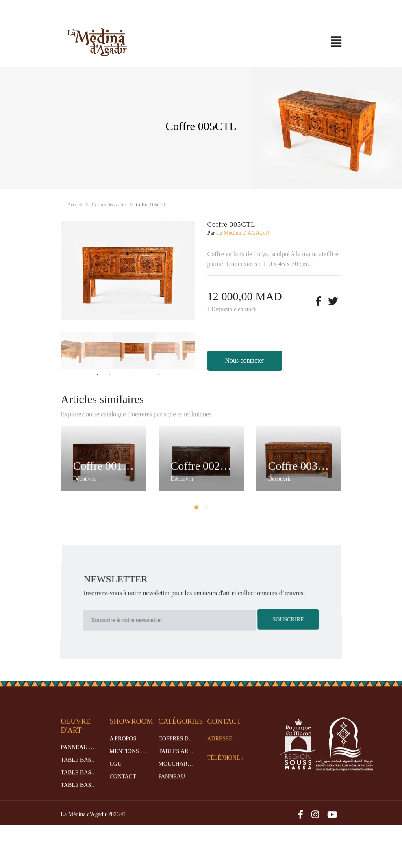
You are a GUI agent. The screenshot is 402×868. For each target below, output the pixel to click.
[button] (196, 516)
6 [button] (159, 375)
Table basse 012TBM (79, 782)
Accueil (75, 205)
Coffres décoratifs (109, 205)
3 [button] (122, 375)
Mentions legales (128, 760)
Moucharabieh (177, 773)
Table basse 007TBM (79, 769)
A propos (123, 748)
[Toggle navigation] (336, 42)
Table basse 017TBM (79, 794)
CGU (116, 773)
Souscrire (288, 619)
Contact (123, 785)
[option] (128, 270)
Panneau (172, 785)
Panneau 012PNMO (79, 757)
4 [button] (134, 375)
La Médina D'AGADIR (243, 233)
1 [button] (98, 375)
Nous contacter (245, 360)
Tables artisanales (177, 760)
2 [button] (110, 375)
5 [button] (146, 375)
